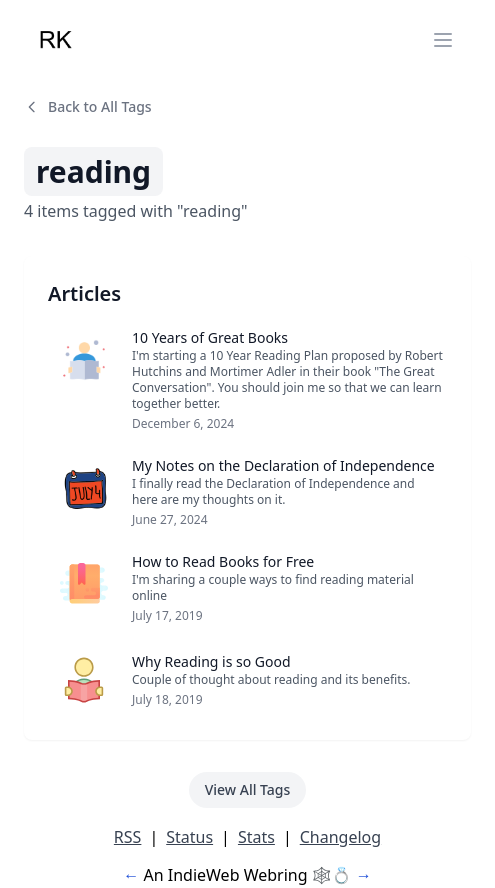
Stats (256, 837)
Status (189, 837)
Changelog (340, 837)
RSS (128, 837)
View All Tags (248, 789)
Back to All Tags (88, 106)
